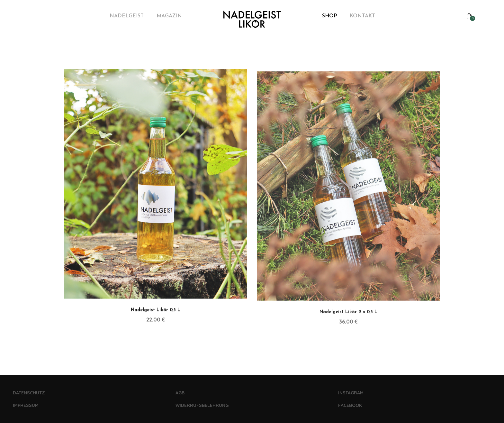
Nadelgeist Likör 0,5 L (156, 315)
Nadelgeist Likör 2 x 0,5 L (348, 318)
